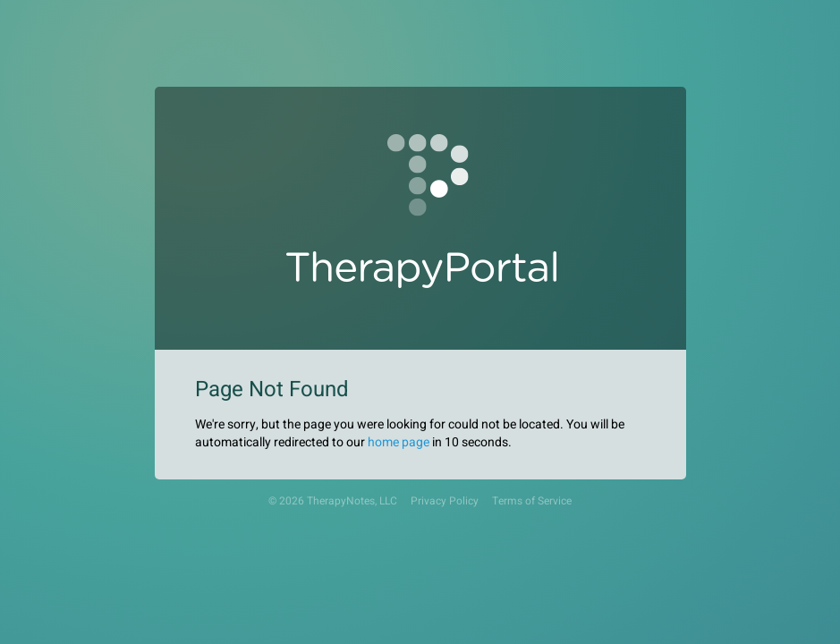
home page (399, 442)
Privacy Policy (445, 501)
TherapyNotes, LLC (352, 501)
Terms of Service (532, 501)
